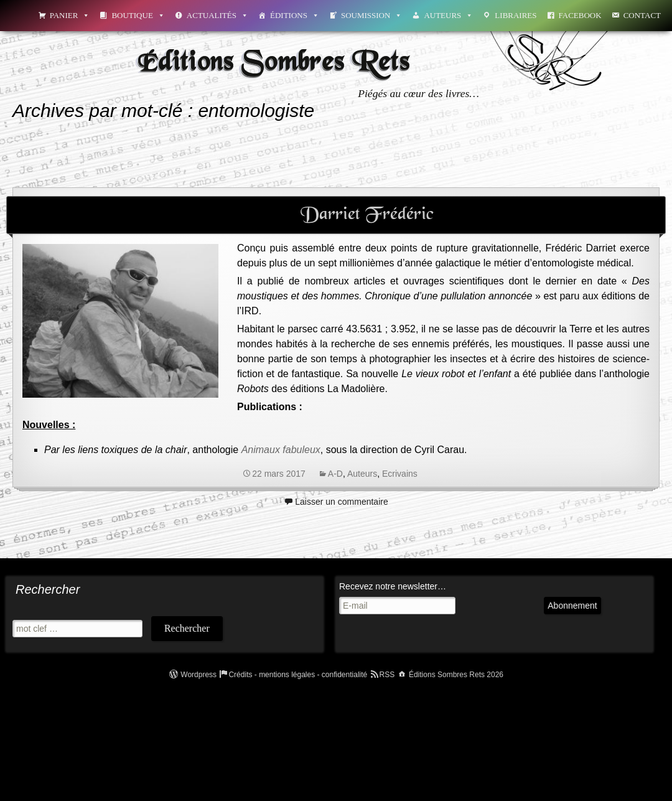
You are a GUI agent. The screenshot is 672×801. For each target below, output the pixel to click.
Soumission (371, 15)
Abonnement (522, 617)
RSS (387, 675)
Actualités (217, 15)
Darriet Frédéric (367, 215)
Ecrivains (400, 474)
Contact (642, 15)
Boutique (138, 15)
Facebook (580, 15)
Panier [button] (70, 15)
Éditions (295, 15)
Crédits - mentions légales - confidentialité (298, 675)
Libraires (516, 15)
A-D (335, 474)
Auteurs (448, 15)
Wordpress (198, 675)
